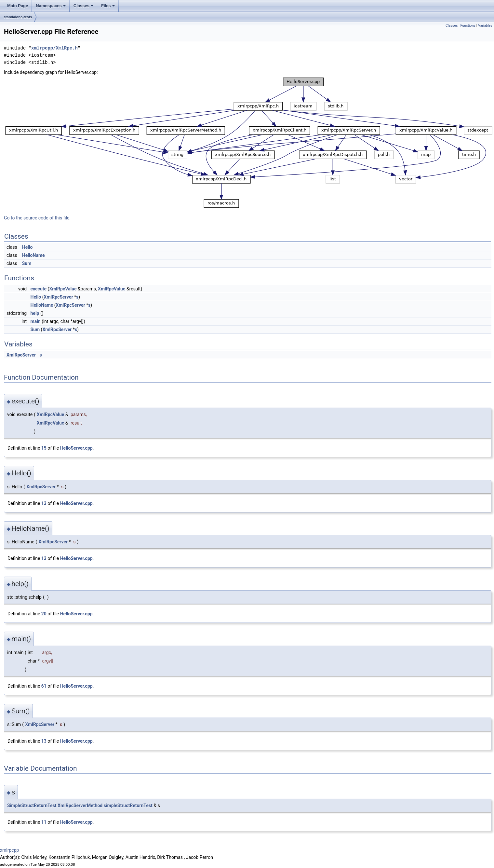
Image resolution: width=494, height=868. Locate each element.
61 (44, 686)
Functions (468, 26)
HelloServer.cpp (76, 448)
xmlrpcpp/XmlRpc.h (54, 48)
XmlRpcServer (59, 297)
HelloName (33, 255)
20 (44, 614)
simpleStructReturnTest (128, 805)
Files (108, 6)
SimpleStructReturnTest (32, 805)
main (36, 321)
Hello (27, 247)
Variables (485, 26)
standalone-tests (18, 17)
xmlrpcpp (9, 850)
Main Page (18, 6)
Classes (83, 6)
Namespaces (51, 6)
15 (44, 448)
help (35, 313)
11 (44, 822)
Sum (27, 263)
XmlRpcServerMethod (80, 805)
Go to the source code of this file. (37, 218)
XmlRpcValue (63, 289)
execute (39, 289)
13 (44, 503)
